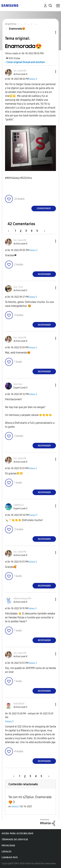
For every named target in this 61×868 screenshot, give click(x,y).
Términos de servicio (15, 840)
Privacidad (8, 846)
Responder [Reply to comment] (44, 274)
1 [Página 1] (15, 231)
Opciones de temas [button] (50, 32)
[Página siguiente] (43, 231)
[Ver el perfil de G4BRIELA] (19, 505)
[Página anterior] (10, 231)
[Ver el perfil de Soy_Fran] (18, 287)
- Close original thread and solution (25, 62)
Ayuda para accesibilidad (17, 833)
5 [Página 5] (37, 231)
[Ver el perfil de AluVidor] (18, 384)
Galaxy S (33, 79)
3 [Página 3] (26, 231)
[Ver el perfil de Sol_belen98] (20, 71)
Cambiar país (10, 857)
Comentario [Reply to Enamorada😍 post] (44, 208)
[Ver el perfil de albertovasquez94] (22, 599)
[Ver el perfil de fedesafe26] (19, 704)
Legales (7, 852)
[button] (50, 72)
